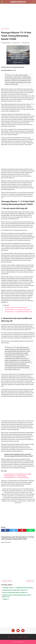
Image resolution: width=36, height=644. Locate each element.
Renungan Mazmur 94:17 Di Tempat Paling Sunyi (16, 308)
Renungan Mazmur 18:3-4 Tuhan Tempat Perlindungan (18, 310)
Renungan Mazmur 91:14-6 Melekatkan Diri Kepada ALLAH (19, 312)
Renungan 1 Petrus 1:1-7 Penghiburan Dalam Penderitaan (18, 588)
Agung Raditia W (18, 2)
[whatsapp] (31, 530)
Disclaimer (26, 637)
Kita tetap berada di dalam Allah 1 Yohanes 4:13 (15, 590)
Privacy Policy (19, 637)
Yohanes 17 (6, 599)
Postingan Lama (30, 581)
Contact (13, 637)
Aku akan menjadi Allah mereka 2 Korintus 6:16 (15, 593)
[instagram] (13, 631)
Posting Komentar (26, 43)
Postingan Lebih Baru (7, 581)
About (9, 637)
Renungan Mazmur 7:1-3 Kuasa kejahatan (16, 476)
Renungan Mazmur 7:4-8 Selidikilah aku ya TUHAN (18, 474)
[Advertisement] (18, 16)
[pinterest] (22, 530)
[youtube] (18, 631)
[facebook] (5, 530)
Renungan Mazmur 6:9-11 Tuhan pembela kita (17, 477)
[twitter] (14, 530)
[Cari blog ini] (34, 2)
